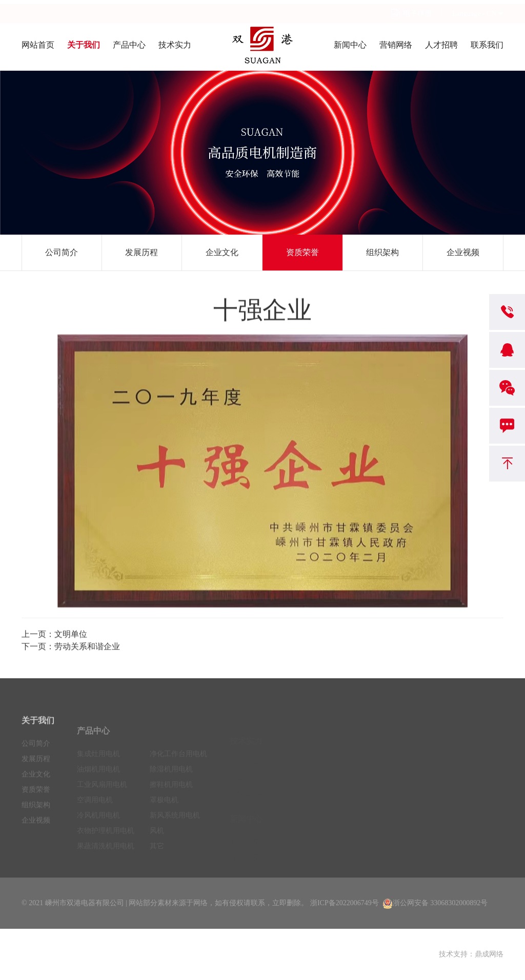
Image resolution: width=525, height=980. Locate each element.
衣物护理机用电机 (106, 839)
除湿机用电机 (171, 778)
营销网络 (396, 45)
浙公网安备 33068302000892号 (435, 903)
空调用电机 (95, 809)
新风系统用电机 (175, 824)
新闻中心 (350, 45)
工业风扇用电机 (102, 793)
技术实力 (175, 45)
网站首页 (38, 45)
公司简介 (62, 252)
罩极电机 (164, 809)
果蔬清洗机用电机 (106, 855)
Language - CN (474, 9)
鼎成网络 (489, 954)
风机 (157, 839)
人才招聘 (441, 45)
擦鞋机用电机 (171, 793)
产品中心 (129, 45)
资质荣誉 (302, 252)
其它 (157, 855)
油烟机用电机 (98, 778)
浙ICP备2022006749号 (345, 903)
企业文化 (222, 252)
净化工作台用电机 (178, 763)
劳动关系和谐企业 (87, 649)
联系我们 (487, 45)
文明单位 (71, 637)
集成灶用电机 (98, 763)
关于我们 (84, 45)
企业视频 (463, 252)
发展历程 (142, 252)
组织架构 (382, 252)
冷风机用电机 (98, 824)
